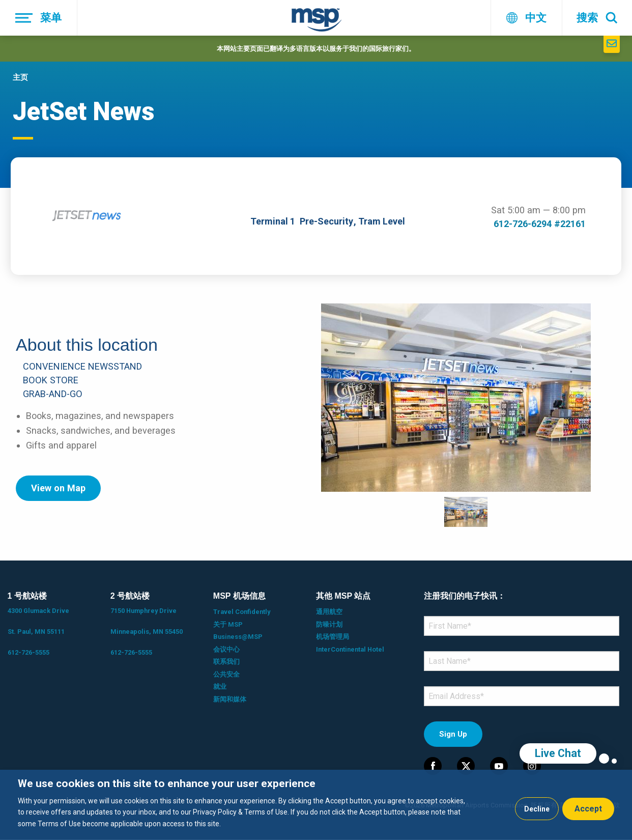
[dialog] (316, 805)
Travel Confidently (242, 612)
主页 (20, 77)
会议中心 (226, 649)
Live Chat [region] (558, 753)
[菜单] (39, 18)
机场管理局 (333, 637)
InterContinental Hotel (350, 649)
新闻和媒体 (230, 699)
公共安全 (226, 674)
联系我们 (226, 662)
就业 (220, 687)
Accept (588, 809)
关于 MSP (228, 624)
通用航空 (329, 612)
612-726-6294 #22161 (540, 224)
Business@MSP (238, 637)
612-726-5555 (28, 652)
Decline (537, 809)
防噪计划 (329, 624)
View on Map (58, 488)
